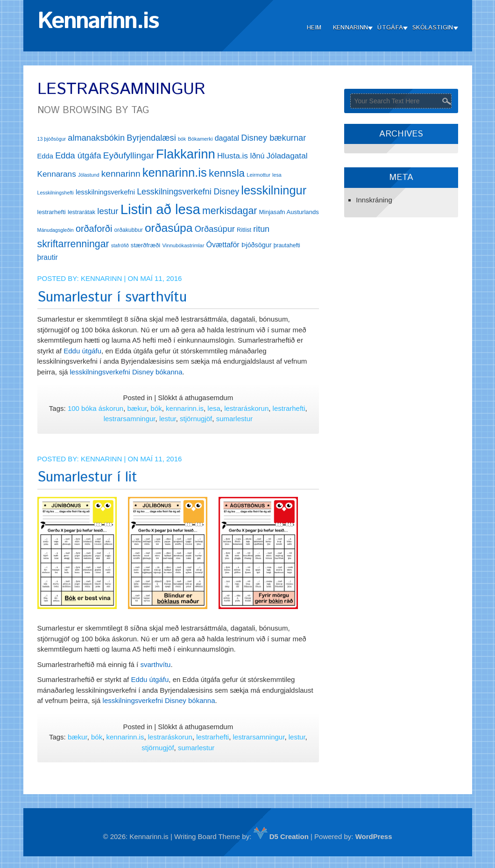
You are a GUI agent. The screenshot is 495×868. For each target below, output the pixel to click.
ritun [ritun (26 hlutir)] (261, 229)
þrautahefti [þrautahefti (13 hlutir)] (287, 245)
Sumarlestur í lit (87, 477)
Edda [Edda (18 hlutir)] (45, 156)
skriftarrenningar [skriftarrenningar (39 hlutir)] (73, 244)
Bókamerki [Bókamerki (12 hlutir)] (200, 139)
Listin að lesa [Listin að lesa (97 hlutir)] (160, 209)
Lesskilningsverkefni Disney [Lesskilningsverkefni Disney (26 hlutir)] (188, 192)
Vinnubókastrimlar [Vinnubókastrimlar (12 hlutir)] (183, 245)
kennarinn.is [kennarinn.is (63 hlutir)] (175, 172)
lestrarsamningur (130, 419)
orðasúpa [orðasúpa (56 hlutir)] (169, 228)
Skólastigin (433, 28)
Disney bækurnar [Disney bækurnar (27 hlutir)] (273, 138)
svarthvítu (155, 664)
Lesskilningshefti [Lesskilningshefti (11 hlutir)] (56, 193)
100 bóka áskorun (95, 408)
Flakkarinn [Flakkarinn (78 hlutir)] (186, 154)
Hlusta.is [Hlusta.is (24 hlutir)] (233, 156)
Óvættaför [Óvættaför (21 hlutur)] (223, 245)
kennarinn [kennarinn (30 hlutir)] (121, 174)
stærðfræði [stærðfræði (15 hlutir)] (145, 245)
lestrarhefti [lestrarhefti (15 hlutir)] (52, 212)
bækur (137, 408)
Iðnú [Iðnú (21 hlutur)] (257, 156)
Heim (314, 28)
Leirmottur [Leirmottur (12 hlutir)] (258, 175)
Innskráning (374, 200)
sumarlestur (234, 419)
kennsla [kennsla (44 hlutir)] (227, 173)
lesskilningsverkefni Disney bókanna (126, 372)
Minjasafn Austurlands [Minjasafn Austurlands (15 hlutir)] (289, 212)
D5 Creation (281, 836)
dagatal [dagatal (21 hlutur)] (227, 138)
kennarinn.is (185, 408)
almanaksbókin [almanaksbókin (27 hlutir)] (96, 138)
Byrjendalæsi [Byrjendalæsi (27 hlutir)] (151, 138)
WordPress (374, 836)
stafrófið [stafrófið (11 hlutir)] (120, 245)
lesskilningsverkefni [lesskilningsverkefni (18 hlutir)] (105, 192)
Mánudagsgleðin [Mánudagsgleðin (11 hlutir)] (56, 230)
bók (156, 408)
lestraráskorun (246, 408)
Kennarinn (351, 28)
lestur (168, 419)
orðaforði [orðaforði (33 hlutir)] (94, 229)
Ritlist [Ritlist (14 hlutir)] (244, 230)
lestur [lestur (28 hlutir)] (108, 211)
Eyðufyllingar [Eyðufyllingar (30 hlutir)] (129, 155)
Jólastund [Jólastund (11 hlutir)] (89, 175)
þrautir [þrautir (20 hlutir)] (48, 257)
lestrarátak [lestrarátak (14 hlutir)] (81, 212)
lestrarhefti (289, 408)
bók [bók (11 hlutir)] (182, 139)
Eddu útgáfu (82, 351)
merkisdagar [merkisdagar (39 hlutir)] (230, 211)
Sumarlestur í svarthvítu (112, 298)
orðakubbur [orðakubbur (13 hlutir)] (129, 230)
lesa (214, 408)
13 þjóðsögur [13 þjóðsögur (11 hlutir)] (52, 139)
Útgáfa (390, 28)
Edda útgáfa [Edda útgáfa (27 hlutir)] (78, 155)
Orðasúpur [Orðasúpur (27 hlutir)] (215, 229)
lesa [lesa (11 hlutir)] (277, 175)
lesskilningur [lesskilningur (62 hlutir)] (274, 190)
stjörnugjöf (196, 419)
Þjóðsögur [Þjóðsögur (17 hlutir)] (257, 245)
